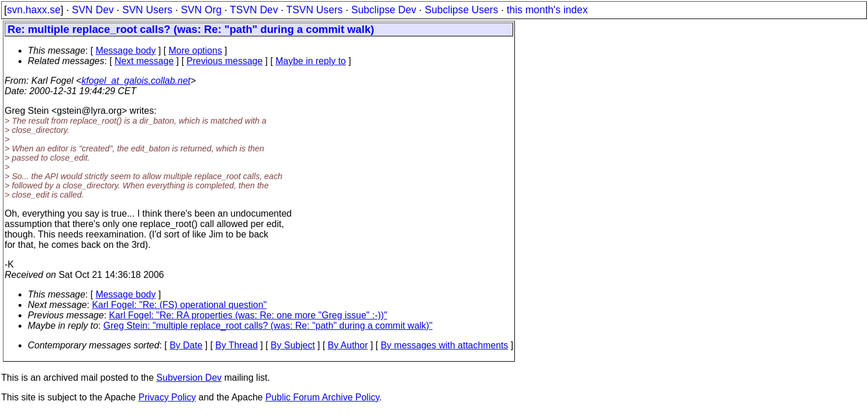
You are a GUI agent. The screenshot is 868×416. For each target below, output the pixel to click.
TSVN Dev (254, 10)
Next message (144, 61)
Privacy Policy (167, 397)
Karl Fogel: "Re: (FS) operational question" (179, 305)
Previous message (225, 61)
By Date (186, 345)
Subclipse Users (461, 10)
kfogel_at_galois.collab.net (136, 81)
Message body (125, 51)
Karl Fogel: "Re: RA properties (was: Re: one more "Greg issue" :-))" (248, 315)
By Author (348, 345)
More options (196, 51)
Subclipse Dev (384, 10)
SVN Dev (92, 10)
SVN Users (147, 10)
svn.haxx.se (34, 10)
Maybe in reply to (311, 61)
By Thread (237, 345)
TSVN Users (314, 10)
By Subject (292, 345)
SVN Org (201, 10)
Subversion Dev (189, 378)
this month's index (547, 10)
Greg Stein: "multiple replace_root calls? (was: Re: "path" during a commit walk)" (268, 326)
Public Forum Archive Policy (322, 397)
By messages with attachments (445, 345)
